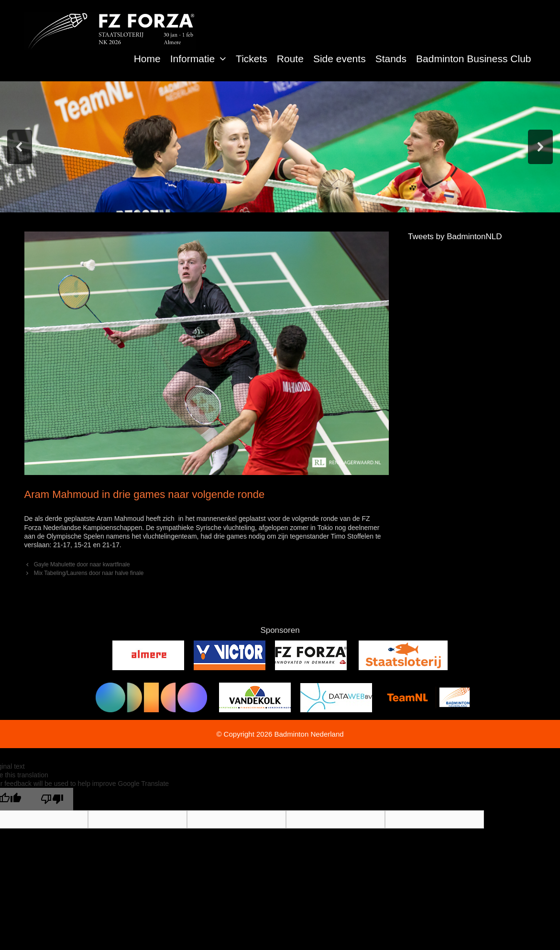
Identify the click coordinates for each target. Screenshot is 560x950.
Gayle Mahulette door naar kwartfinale (82, 564)
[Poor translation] (52, 799)
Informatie (201, 59)
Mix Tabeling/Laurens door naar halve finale (89, 573)
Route (290, 59)
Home (147, 59)
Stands (391, 59)
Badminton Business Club (473, 59)
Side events (340, 59)
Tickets (252, 59)
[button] (223, 59)
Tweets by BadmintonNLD (455, 237)
